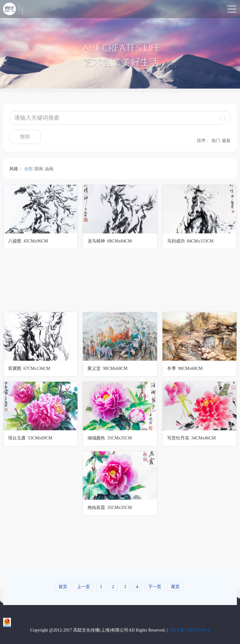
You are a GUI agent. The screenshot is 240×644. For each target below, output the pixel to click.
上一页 (83, 586)
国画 (39, 171)
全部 (28, 171)
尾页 (175, 586)
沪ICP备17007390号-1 (189, 630)
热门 (216, 144)
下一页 (155, 586)
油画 (49, 171)
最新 (226, 144)
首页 (63, 586)
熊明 (25, 140)
